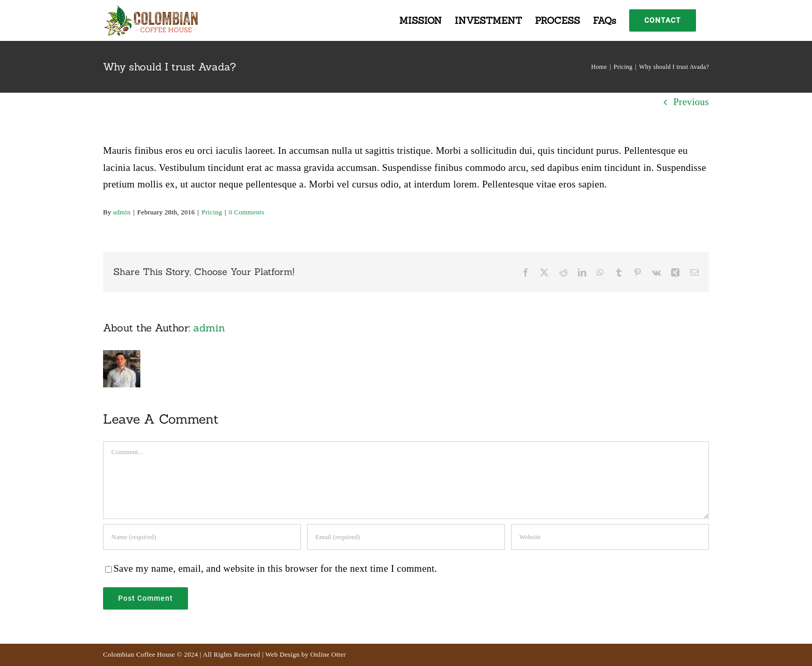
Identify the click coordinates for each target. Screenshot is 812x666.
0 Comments (247, 212)
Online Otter (328, 654)
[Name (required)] (202, 537)
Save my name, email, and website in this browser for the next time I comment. (275, 568)
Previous (691, 102)
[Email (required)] (406, 537)
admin (122, 212)
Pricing (212, 212)
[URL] (610, 537)
